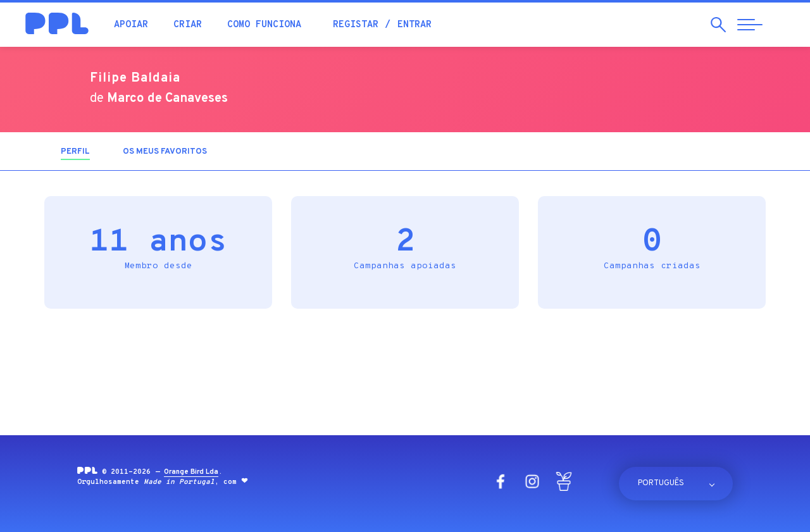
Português (661, 483)
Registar (356, 25)
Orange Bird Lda (191, 472)
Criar (188, 25)
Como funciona (264, 25)
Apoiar (131, 25)
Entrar (414, 25)
